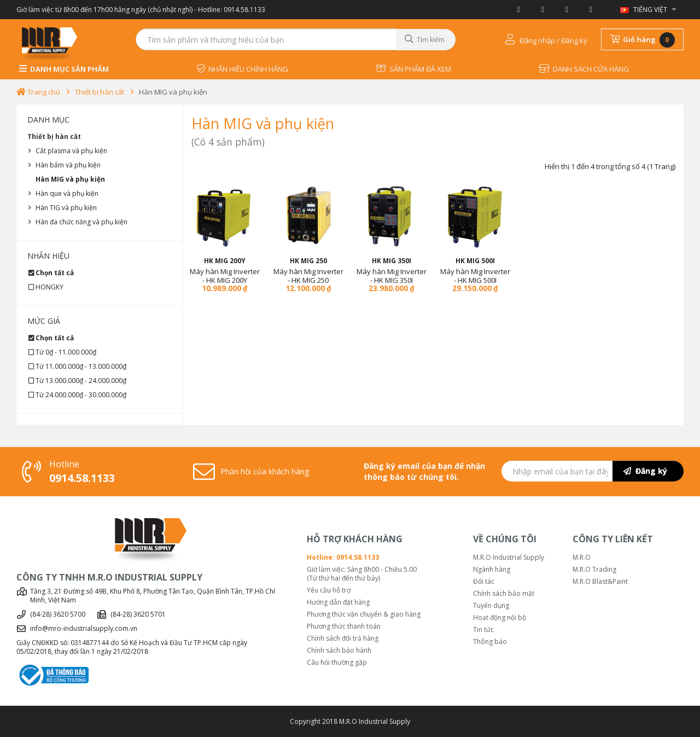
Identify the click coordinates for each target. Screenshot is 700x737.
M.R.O (582, 558)
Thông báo (490, 642)
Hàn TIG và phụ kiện (66, 208)
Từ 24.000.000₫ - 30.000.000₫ (81, 395)
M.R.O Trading (594, 570)
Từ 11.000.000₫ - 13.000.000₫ (81, 366)
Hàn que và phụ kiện (67, 193)
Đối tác (484, 582)
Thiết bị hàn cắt (100, 92)
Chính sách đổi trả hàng (343, 639)
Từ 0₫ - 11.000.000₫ (66, 352)
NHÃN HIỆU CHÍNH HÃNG (242, 69)
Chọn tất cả (55, 273)
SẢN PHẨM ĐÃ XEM (413, 69)
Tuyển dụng (491, 606)
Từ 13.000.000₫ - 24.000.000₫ (81, 381)
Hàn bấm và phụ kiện (68, 165)
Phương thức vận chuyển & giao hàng (364, 614)
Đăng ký (645, 471)
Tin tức (483, 630)
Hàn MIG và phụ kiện (173, 92)
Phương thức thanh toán (344, 626)
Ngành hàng (492, 570)
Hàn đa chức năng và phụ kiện (81, 222)
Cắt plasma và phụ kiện (71, 151)
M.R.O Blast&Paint (600, 582)
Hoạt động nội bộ (500, 618)
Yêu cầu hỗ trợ (329, 590)
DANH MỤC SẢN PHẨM (64, 69)
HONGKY (49, 287)
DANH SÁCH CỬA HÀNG (584, 69)
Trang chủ (38, 92)
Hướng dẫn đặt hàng (338, 602)
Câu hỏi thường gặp (337, 663)
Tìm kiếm (425, 39)
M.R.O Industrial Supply (509, 558)
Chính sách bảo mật (504, 594)
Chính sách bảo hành (339, 651)
